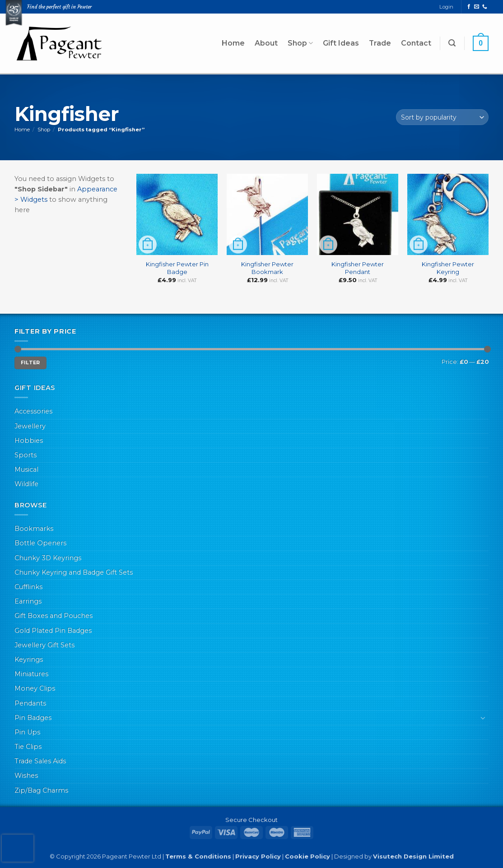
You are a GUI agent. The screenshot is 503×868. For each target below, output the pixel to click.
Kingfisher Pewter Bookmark (267, 268)
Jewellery (30, 426)
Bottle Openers (40, 543)
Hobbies (29, 441)
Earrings (28, 601)
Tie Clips (28, 747)
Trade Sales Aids (40, 761)
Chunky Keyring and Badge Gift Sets (74, 572)
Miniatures (31, 674)
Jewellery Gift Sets (44, 645)
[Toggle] (483, 718)
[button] (452, 43)
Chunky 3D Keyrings (48, 558)
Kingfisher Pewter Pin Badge (177, 268)
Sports (26, 455)
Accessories (33, 411)
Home (233, 43)
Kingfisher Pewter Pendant (358, 268)
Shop (300, 43)
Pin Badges (33, 718)
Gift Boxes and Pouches (54, 616)
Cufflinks (28, 587)
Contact (416, 43)
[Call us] (485, 7)
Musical (26, 469)
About (266, 43)
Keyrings (29, 659)
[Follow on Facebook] (469, 7)
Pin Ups (27, 732)
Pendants (30, 703)
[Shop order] (442, 117)
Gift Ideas (341, 43)
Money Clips (35, 688)
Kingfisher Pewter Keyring (448, 268)
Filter (30, 363)
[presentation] (18, 848)
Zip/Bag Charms (41, 790)
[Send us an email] (477, 7)
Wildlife (26, 484)
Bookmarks (34, 529)
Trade (380, 43)
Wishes (26, 775)
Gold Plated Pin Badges (53, 631)
